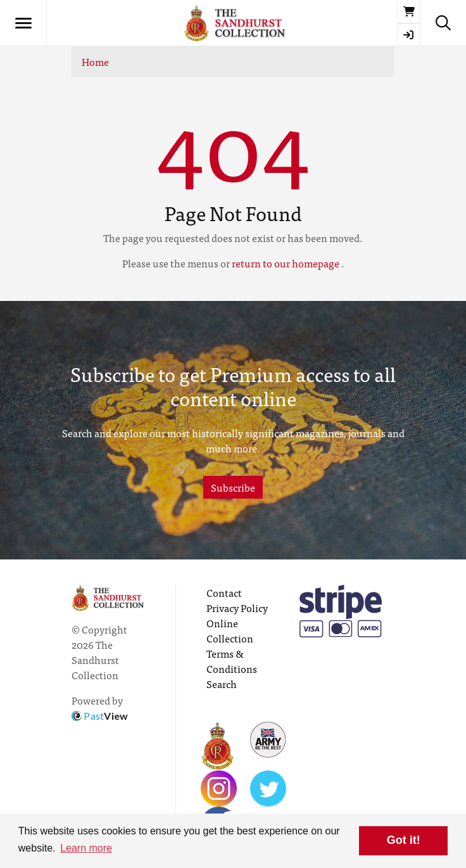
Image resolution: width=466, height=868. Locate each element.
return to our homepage (286, 263)
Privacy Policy (237, 608)
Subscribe (233, 487)
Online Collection (230, 630)
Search (222, 684)
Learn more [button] (86, 848)
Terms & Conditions (232, 661)
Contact (224, 592)
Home (95, 61)
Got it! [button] (404, 840)
